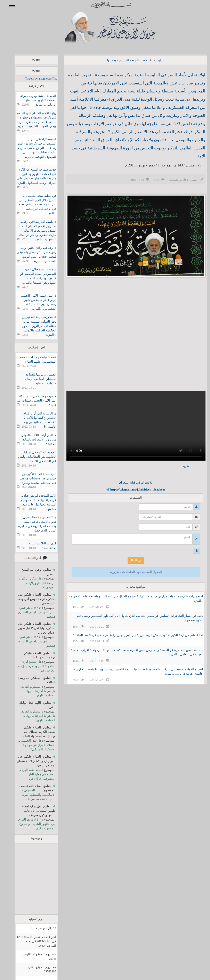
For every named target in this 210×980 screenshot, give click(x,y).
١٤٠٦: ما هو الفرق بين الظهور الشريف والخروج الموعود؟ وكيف (31, 824)
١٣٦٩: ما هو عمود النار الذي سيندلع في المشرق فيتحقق (30, 612)
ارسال (130, 560)
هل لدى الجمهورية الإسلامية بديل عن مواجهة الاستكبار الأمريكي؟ (31, 745)
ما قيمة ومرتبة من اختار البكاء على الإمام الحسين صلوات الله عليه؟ (31, 401)
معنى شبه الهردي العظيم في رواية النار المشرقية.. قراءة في (31, 774)
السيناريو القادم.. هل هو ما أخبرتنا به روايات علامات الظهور (32, 691)
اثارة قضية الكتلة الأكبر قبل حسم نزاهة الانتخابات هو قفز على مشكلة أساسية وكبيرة (32, 479)
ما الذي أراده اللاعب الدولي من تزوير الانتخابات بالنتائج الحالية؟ (33, 440)
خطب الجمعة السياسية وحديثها (121, 60)
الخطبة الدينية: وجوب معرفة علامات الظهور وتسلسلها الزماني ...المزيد (32, 100)
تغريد (180, 466)
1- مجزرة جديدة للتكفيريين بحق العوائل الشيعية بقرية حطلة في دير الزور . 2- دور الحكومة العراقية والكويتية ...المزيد (33, 326)
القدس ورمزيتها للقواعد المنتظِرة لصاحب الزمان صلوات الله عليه (35, 379)
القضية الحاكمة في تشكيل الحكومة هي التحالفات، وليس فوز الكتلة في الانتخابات (31, 457)
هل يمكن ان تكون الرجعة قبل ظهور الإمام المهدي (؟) (31, 583)
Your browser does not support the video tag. (130, 426)
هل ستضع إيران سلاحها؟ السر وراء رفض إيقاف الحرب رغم (30, 666)
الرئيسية (153, 60)
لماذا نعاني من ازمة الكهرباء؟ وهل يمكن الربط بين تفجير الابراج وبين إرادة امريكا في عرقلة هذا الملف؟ (132, 635)
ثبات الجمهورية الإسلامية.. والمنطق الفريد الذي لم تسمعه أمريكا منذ (33, 795)
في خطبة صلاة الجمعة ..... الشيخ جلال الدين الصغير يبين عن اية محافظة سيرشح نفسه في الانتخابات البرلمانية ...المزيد (31, 205)
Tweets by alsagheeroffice (35, 79)
